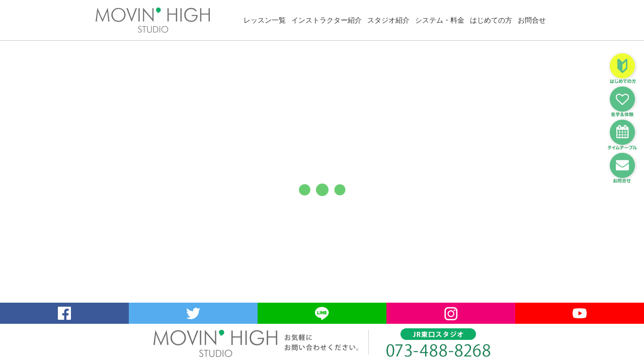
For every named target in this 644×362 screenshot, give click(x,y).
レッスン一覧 (265, 20)
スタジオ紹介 (388, 20)
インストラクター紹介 (327, 20)
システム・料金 (440, 20)
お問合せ (532, 20)
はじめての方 (491, 20)
